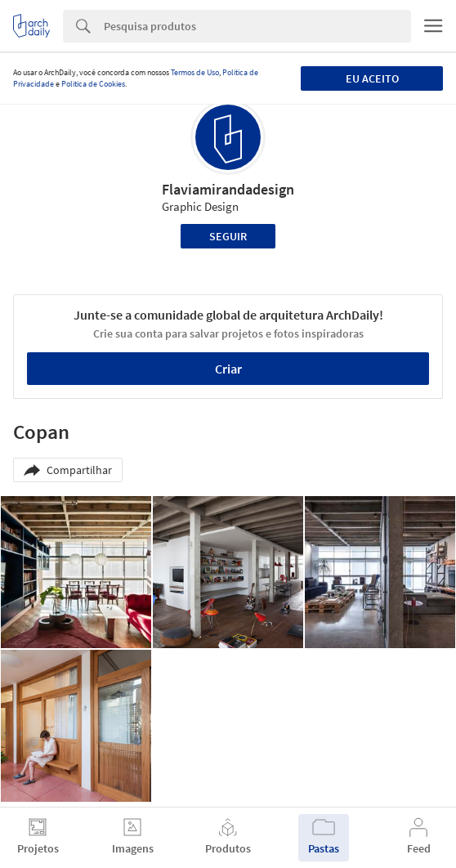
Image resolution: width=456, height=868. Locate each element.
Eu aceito (372, 78)
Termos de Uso (195, 72)
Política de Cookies (93, 84)
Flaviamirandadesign (228, 189)
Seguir (228, 236)
